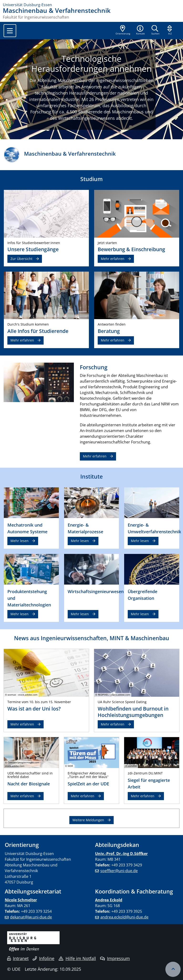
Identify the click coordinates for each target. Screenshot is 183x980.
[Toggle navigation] (10, 31)
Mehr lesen (20, 541)
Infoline (43, 958)
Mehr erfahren (113, 259)
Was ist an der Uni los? (34, 709)
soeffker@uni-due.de (119, 871)
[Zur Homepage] (91, 5)
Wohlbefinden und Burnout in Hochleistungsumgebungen (133, 712)
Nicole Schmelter (21, 900)
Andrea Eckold (109, 900)
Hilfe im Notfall (77, 958)
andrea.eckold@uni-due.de (124, 917)
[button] (140, 30)
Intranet (18, 958)
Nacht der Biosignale (29, 784)
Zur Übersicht (21, 259)
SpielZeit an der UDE (88, 784)
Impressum (115, 958)
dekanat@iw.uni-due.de (31, 917)
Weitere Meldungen (88, 820)
